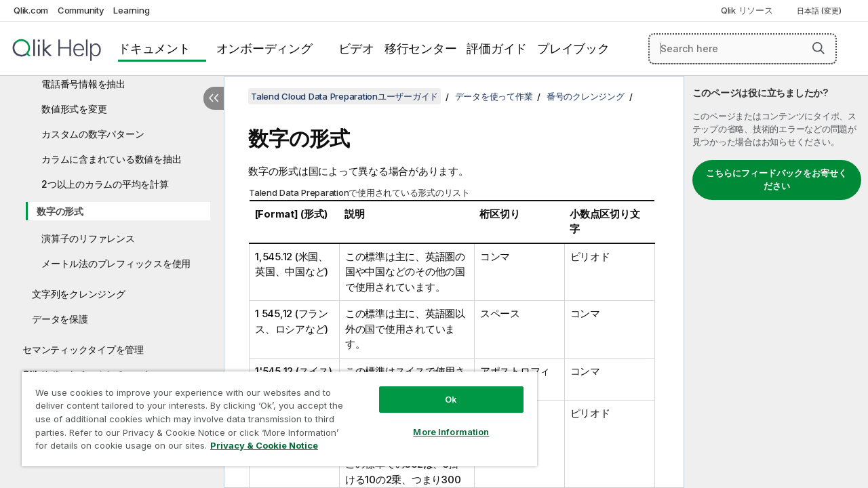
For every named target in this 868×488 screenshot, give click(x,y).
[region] (273, 413)
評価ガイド (497, 48)
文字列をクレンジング (79, 294)
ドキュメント (154, 48)
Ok (441, 389)
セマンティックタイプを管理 (83, 349)
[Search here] (743, 49)
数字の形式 (60, 211)
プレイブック (573, 48)
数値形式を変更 (74, 109)
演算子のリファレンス (88, 238)
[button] (818, 48)
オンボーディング (264, 48)
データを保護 (60, 319)
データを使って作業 (494, 96)
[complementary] (776, 282)
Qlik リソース (747, 10)
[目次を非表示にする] (214, 98)
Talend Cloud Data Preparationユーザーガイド (344, 96)
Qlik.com (31, 10)
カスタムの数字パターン (93, 134)
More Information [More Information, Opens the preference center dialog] (441, 422)
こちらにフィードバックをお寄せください (776, 180)
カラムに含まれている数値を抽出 (111, 159)
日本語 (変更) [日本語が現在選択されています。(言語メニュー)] (820, 11)
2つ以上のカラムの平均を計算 (105, 184)
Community (81, 10)
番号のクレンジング (586, 96)
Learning (131, 10)
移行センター (421, 48)
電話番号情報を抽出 (83, 84)
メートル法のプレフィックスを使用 (116, 263)
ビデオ (356, 48)
